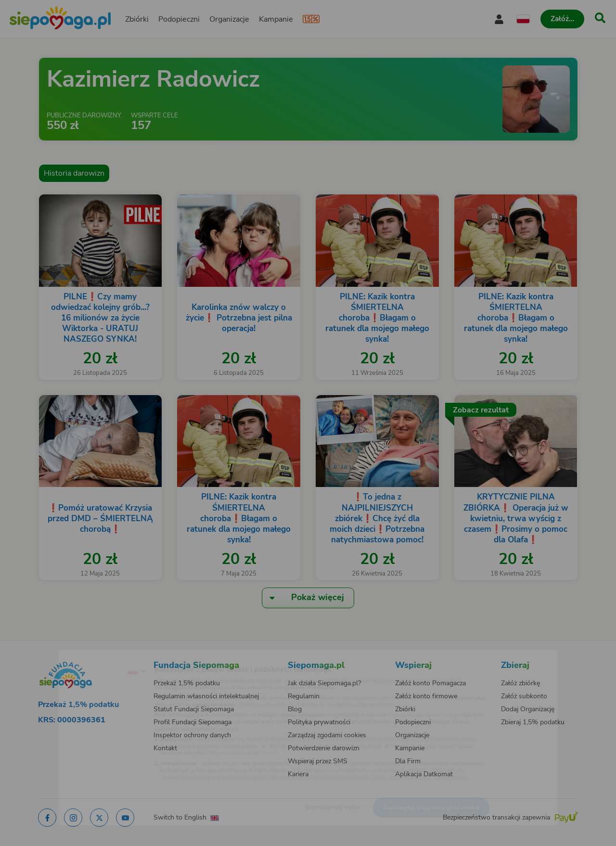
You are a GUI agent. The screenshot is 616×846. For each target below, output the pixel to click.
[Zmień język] (97, 656)
